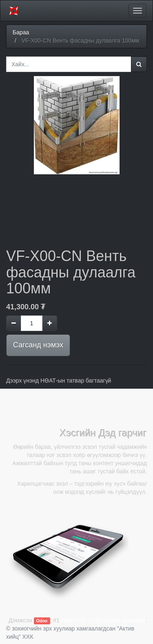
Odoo (42, 621)
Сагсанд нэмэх (38, 345)
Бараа (21, 32)
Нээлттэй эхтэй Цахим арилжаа (103, 620)
